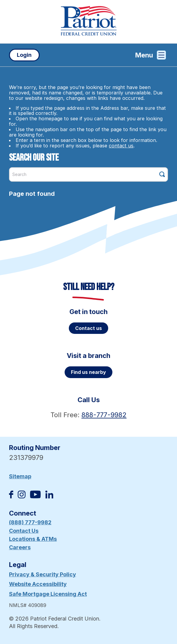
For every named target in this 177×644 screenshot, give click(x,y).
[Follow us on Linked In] (49, 496)
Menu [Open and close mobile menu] (151, 55)
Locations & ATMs (33, 539)
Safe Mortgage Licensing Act (48, 594)
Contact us (88, 328)
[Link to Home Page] (88, 22)
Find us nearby (88, 372)
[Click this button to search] (162, 174)
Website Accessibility (38, 584)
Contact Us (24, 531)
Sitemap (20, 476)
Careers (20, 547)
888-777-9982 (104, 415)
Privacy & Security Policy (43, 574)
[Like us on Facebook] (11, 496)
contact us (121, 146)
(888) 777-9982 (30, 522)
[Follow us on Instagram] (22, 496)
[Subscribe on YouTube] (35, 496)
